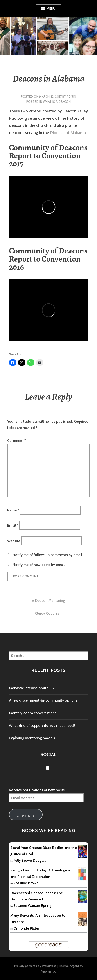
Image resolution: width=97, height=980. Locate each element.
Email (13, 525)
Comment (17, 441)
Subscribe (26, 816)
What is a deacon (57, 102)
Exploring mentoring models (32, 738)
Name (13, 510)
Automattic (48, 971)
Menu (51, 9)
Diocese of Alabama (68, 133)
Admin (71, 96)
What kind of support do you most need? (42, 726)
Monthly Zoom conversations (33, 713)
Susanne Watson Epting (32, 906)
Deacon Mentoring (50, 601)
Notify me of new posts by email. (39, 565)
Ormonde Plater (26, 928)
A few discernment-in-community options (43, 700)
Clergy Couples (47, 613)
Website (14, 541)
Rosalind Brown (26, 883)
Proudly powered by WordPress (35, 966)
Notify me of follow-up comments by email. (48, 555)
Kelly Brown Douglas (30, 860)
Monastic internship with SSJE (33, 688)
